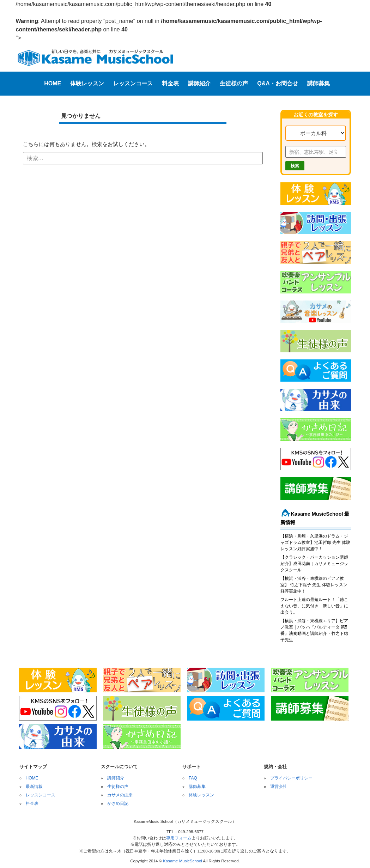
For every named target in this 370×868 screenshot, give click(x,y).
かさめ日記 (118, 803)
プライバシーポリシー (291, 778)
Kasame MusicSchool (183, 861)
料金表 (170, 83)
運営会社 (279, 787)
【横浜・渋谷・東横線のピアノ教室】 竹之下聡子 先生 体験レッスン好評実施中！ (314, 585)
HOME (53, 83)
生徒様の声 (234, 83)
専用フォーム (179, 838)
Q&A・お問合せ (278, 83)
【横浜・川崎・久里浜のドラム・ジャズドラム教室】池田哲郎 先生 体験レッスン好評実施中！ (316, 542)
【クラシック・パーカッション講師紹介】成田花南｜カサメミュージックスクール (314, 564)
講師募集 (319, 83)
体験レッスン (87, 83)
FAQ (193, 778)
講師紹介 (199, 83)
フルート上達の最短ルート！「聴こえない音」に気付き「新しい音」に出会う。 (314, 606)
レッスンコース (133, 83)
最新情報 (34, 787)
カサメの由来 (120, 795)
